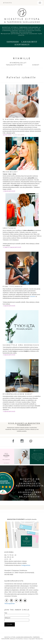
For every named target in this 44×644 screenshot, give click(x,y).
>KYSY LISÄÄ (7, 135)
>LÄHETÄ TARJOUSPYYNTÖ (12, 247)
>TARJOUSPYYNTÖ (9, 191)
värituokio (33, 296)
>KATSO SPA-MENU (18, 135)
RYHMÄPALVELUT (18, 63)
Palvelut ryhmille (22, 77)
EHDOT (36, 65)
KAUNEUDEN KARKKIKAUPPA (24, 637)
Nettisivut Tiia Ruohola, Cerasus (19, 639)
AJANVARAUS (22, 45)
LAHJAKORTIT (29, 42)
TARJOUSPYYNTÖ (14, 65)
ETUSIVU (8, 3)
